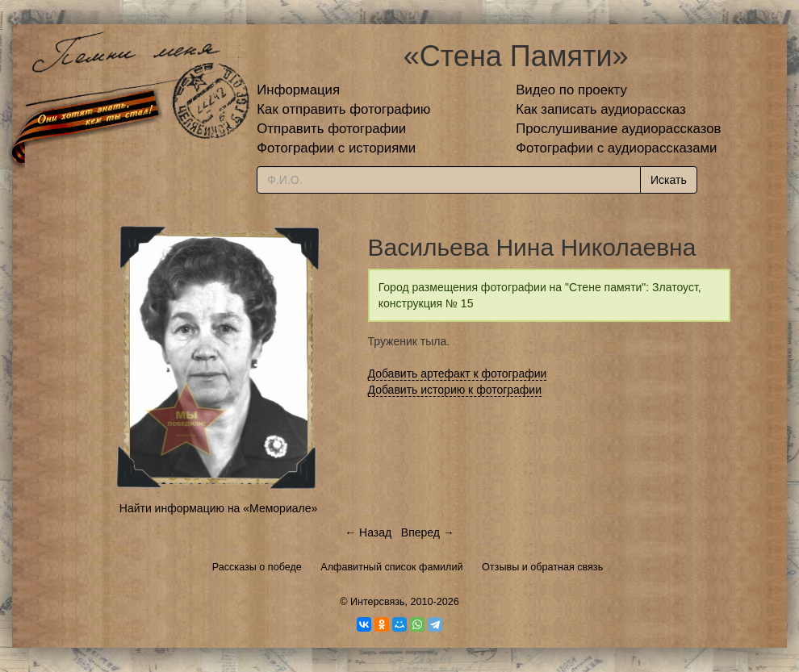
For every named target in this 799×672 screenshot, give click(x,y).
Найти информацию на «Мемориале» (218, 508)
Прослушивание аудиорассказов (618, 129)
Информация (298, 90)
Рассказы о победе (257, 567)
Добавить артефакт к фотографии (458, 374)
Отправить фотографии (331, 129)
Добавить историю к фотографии (455, 390)
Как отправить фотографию (343, 109)
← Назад (368, 532)
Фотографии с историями (336, 148)
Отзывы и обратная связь (542, 567)
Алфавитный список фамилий (391, 567)
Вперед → (428, 532)
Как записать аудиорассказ (601, 109)
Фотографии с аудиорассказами (616, 148)
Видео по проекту (571, 90)
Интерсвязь (378, 602)
